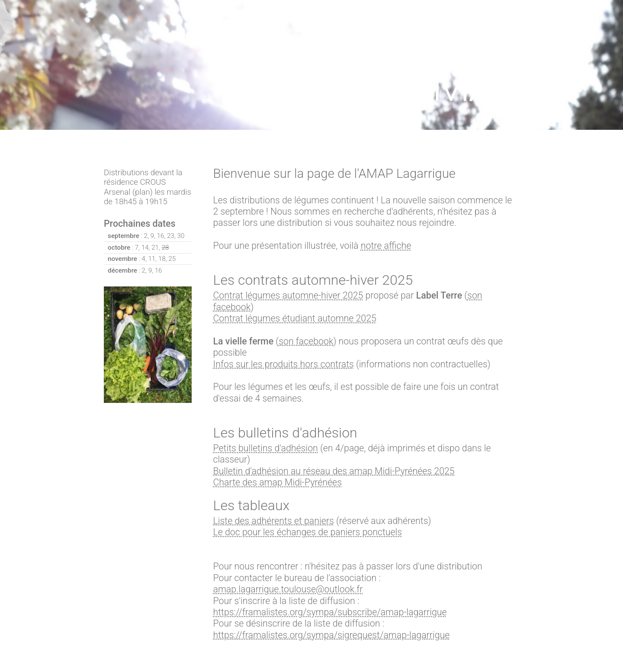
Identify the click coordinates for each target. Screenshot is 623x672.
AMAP (463, 86)
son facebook (306, 341)
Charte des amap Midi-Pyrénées (278, 482)
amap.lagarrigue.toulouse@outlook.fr (288, 589)
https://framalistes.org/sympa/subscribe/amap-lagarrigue (330, 612)
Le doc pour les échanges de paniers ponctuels (308, 532)
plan (143, 192)
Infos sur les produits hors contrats (284, 364)
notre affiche (386, 246)
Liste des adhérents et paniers (274, 521)
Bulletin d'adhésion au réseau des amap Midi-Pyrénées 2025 (334, 471)
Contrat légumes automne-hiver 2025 (288, 295)
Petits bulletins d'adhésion (266, 448)
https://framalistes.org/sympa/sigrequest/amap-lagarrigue (332, 635)
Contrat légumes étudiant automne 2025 (295, 318)
